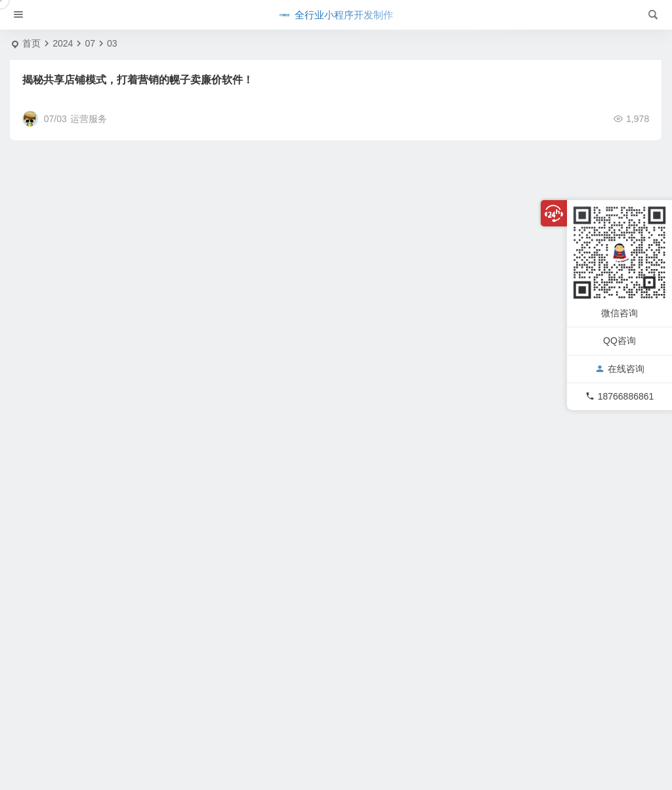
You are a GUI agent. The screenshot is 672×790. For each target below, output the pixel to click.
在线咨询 (620, 369)
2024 (63, 43)
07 (90, 43)
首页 (31, 43)
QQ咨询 (619, 341)
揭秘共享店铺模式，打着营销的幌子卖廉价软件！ (138, 80)
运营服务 (89, 119)
